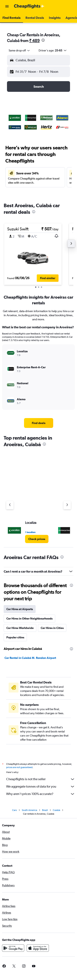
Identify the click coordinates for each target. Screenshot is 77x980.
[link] (39, 423)
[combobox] (20, 50)
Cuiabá (56, 810)
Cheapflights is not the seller (41, 779)
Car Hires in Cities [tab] (52, 628)
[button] (7, 6)
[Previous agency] (10, 505)
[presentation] (43, 40)
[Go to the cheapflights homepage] (29, 6)
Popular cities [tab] (15, 637)
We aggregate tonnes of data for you (41, 787)
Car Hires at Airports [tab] (20, 609)
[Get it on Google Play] (13, 948)
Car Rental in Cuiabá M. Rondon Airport (30, 658)
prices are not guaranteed (19, 767)
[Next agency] (67, 505)
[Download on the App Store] (38, 948)
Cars (14, 810)
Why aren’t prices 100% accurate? (41, 794)
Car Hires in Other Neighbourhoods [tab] (29, 618)
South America (29, 810)
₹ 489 (34, 40)
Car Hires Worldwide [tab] (20, 628)
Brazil (45, 810)
